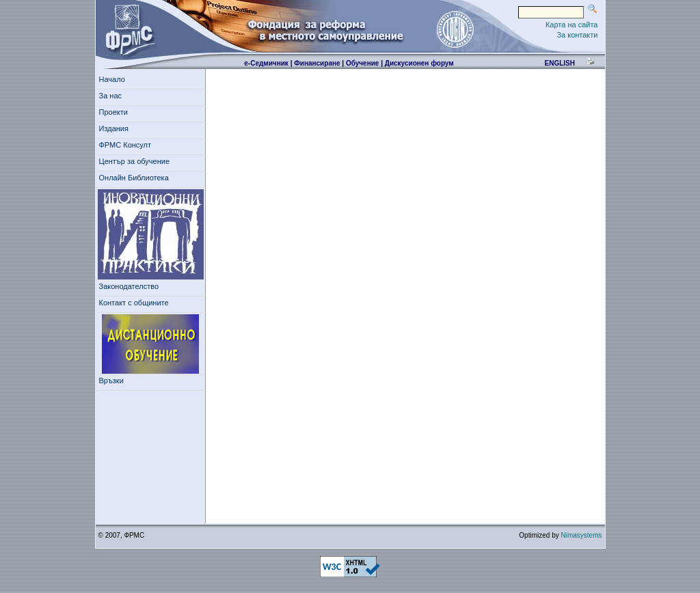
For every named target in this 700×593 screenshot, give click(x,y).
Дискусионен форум (419, 63)
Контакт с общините (134, 303)
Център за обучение (137, 161)
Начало (112, 79)
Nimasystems (581, 535)
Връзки (113, 381)
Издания (116, 128)
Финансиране (317, 63)
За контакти (577, 35)
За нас (113, 96)
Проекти (116, 112)
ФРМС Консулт (127, 145)
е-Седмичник (266, 63)
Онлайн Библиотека (134, 178)
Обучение (363, 63)
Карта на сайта (572, 25)
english (559, 63)
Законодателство (129, 286)
